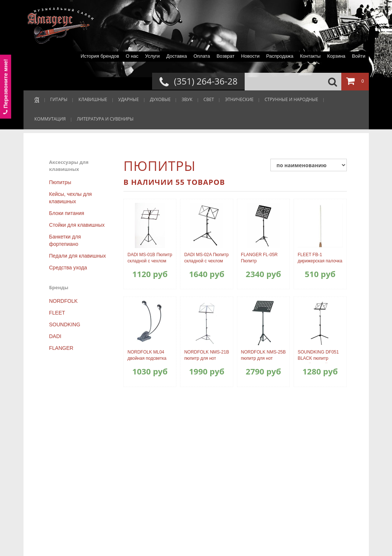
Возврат (225, 56)
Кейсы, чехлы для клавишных (71, 198)
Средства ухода (68, 268)
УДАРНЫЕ (129, 99)
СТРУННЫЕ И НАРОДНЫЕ (291, 99)
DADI (55, 336)
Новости (250, 56)
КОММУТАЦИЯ (50, 119)
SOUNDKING (65, 324)
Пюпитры (60, 182)
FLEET (57, 313)
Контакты (310, 56)
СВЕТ (209, 99)
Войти (359, 56)
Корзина (337, 56)
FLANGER (61, 348)
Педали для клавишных (78, 256)
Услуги (152, 56)
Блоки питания (67, 213)
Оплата (202, 56)
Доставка (177, 56)
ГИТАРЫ (59, 99)
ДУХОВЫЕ (160, 99)
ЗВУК (187, 99)
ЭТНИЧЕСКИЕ (239, 99)
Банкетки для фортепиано (65, 240)
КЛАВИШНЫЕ (93, 99)
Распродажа (280, 56)
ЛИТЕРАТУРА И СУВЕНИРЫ (105, 119)
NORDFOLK (64, 301)
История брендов (100, 56)
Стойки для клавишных (77, 225)
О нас (132, 56)
